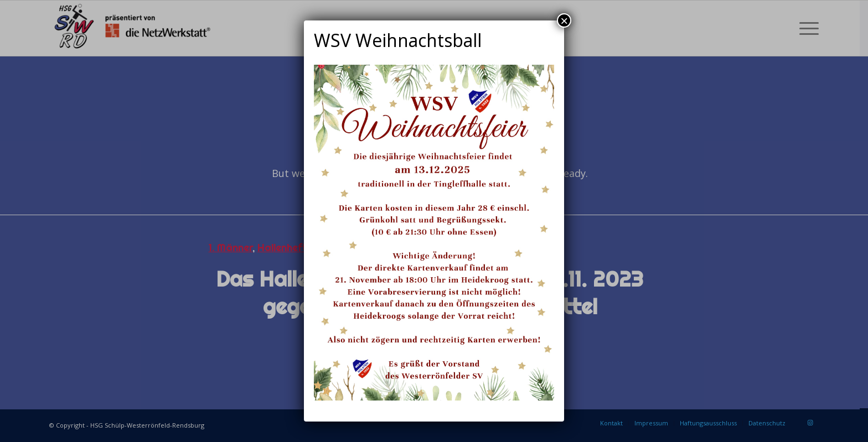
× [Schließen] (564, 20)
